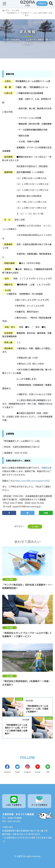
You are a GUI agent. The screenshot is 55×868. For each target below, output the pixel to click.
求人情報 (35, 527)
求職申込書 (46, 468)
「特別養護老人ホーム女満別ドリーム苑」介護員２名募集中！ (37, 709)
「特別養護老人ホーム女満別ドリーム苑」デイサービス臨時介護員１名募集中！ (16, 729)
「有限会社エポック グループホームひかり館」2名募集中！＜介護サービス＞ (27, 634)
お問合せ (42, 4)
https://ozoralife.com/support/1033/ (33, 481)
